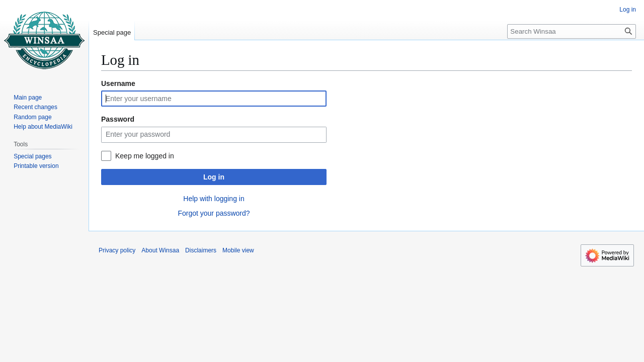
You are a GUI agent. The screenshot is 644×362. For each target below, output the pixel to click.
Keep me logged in (145, 156)
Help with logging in (214, 199)
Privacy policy (117, 250)
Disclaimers (201, 250)
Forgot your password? (214, 213)
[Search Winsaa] (572, 31)
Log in (214, 177)
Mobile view (238, 250)
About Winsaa (160, 250)
